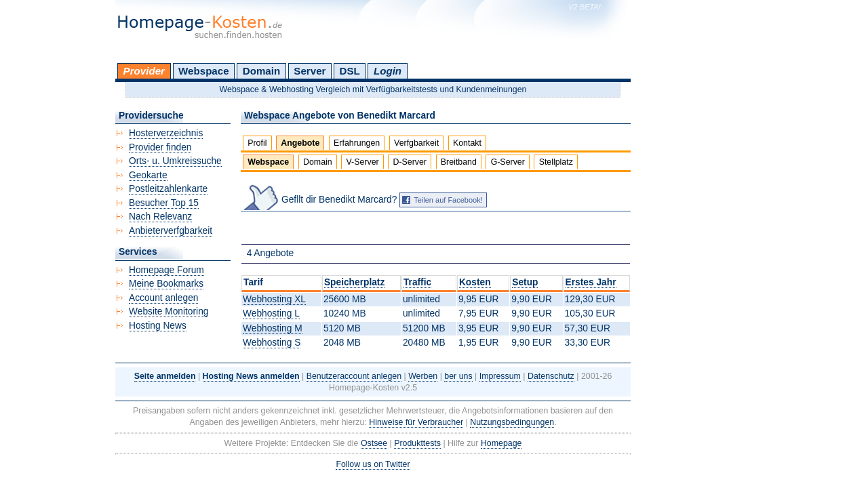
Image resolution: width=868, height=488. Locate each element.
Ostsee (374, 443)
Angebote (300, 143)
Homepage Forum (166, 270)
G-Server (508, 162)
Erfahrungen (357, 143)
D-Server (410, 162)
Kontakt (467, 143)
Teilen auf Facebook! (448, 200)
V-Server (363, 162)
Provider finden (160, 147)
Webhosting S (272, 343)
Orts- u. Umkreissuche (175, 161)
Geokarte (148, 175)
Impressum (500, 376)
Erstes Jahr (591, 282)
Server (310, 71)
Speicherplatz (354, 282)
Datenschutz (551, 376)
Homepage (501, 443)
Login (388, 71)
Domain (261, 71)
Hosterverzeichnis (166, 133)
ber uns (458, 376)
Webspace (204, 71)
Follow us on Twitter (373, 464)
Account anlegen (163, 298)
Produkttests (417, 443)
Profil (257, 143)
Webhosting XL (274, 299)
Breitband (459, 162)
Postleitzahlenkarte (168, 189)
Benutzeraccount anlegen (354, 376)
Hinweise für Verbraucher (416, 422)
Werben (423, 376)
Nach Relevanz (160, 217)
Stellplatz (556, 162)
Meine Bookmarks (166, 284)
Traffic (417, 282)
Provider (144, 71)
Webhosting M (273, 328)
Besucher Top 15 (164, 203)
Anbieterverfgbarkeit (171, 231)
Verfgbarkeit (416, 143)
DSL (350, 71)
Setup (525, 282)
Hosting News (158, 326)
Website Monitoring (169, 311)
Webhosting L (271, 313)
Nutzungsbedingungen (512, 422)
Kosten (475, 282)
